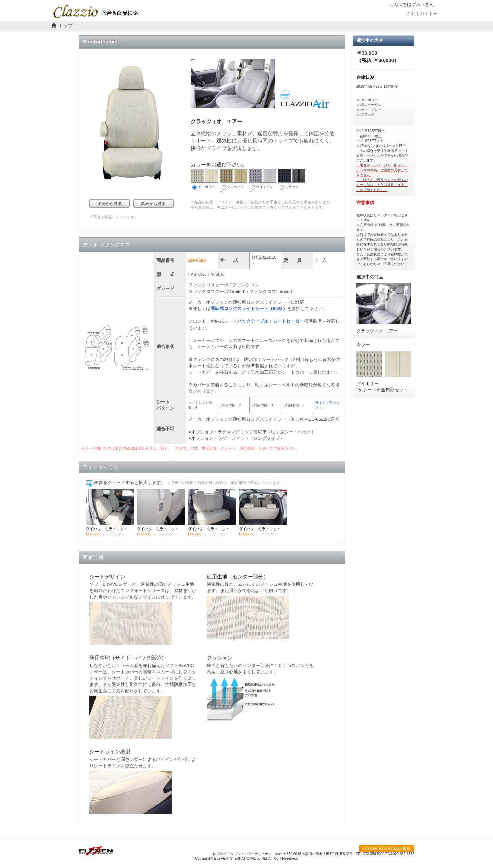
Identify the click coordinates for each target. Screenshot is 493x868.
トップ (66, 26)
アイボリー (204, 180)
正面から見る (110, 204)
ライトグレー (263, 182)
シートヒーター (288, 321)
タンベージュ (233, 182)
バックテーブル (253, 321)
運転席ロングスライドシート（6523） (249, 309)
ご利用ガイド (421, 14)
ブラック (292, 180)
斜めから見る (153, 204)
